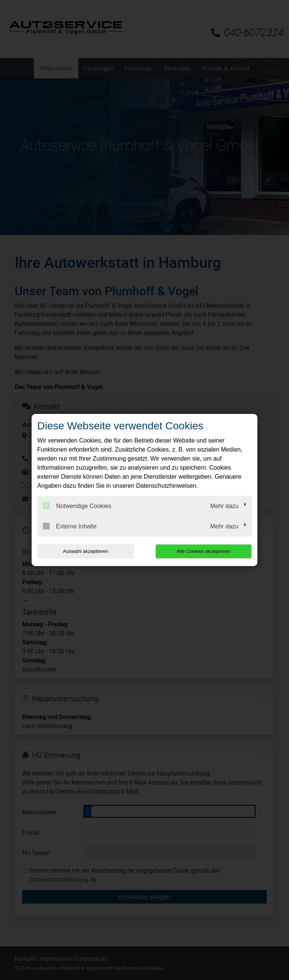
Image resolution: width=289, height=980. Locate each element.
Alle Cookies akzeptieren (203, 551)
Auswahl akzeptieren (85, 551)
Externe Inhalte (70, 526)
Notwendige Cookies (77, 506)
